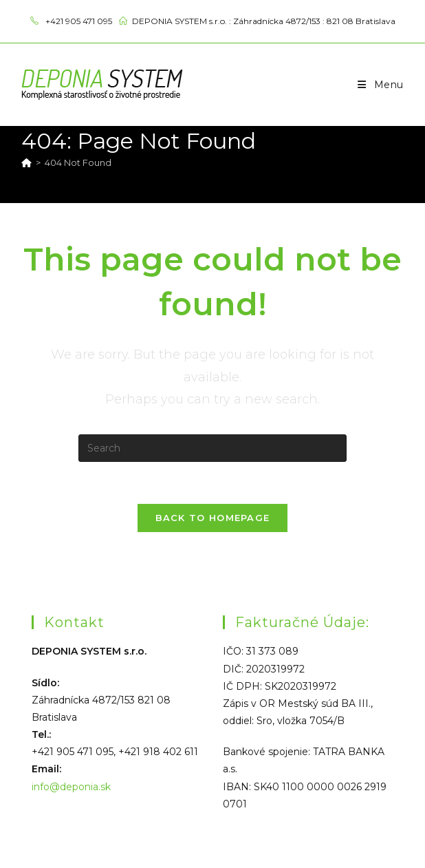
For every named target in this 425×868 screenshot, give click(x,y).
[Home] (26, 162)
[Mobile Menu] (381, 85)
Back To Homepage (213, 518)
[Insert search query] (212, 448)
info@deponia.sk (71, 787)
